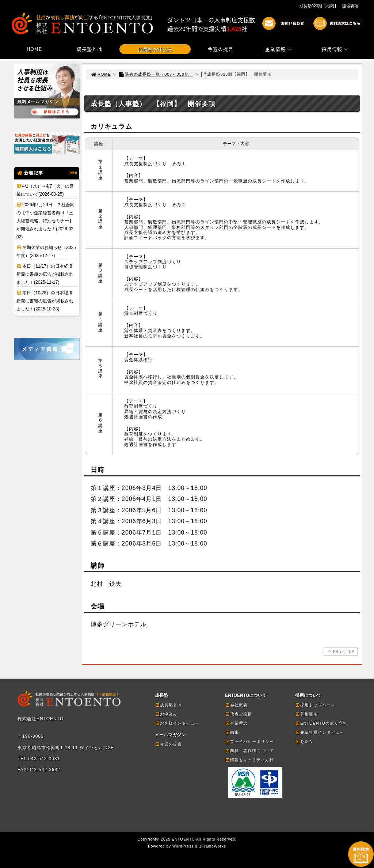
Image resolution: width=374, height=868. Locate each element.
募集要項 (306, 714)
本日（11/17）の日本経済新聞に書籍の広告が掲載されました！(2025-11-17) (45, 274)
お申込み (166, 714)
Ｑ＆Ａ (304, 741)
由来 (232, 732)
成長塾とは (89, 49)
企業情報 (279, 49)
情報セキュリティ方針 (249, 760)
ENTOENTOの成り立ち (321, 723)
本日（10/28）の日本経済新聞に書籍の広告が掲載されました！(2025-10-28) (45, 301)
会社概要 (236, 705)
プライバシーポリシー (249, 741)
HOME (34, 49)
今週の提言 (221, 49)
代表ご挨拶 (238, 714)
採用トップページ (315, 705)
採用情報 (336, 49)
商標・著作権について (249, 751)
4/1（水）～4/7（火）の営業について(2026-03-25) (45, 190)
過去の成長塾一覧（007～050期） (156, 74)
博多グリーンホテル (119, 624)
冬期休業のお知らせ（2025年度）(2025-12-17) (46, 252)
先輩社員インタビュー (320, 732)
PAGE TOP (340, 651)
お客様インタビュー (177, 723)
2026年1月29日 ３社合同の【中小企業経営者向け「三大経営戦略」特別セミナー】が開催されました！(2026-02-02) (46, 221)
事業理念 (236, 723)
